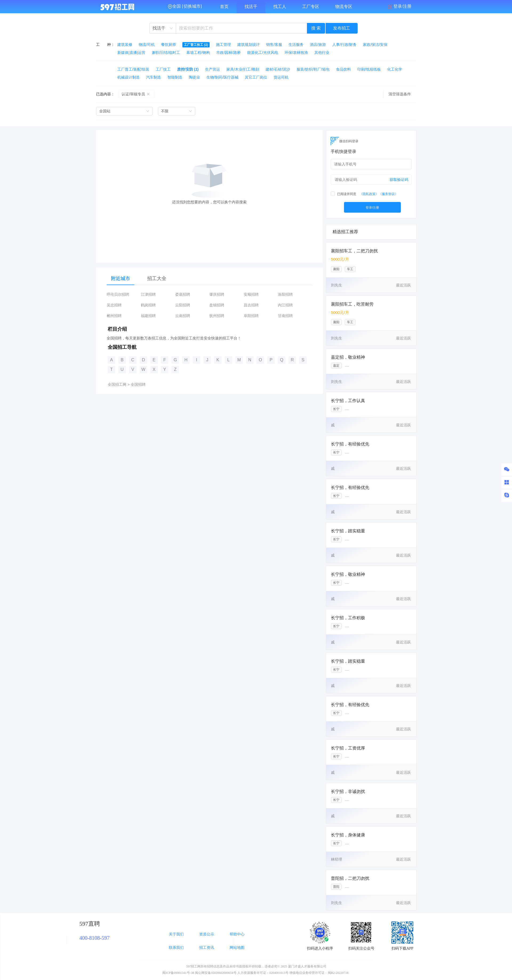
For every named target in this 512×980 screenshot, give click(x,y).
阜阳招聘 (251, 316)
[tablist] (209, 278)
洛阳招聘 (285, 295)
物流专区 (344, 7)
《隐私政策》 (369, 194)
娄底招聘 (183, 295)
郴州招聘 (114, 316)
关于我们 (176, 934)
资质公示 (207, 934)
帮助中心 (237, 934)
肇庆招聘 (217, 295)
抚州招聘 (217, 316)
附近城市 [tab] (121, 278)
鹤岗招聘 (148, 305)
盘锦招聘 (217, 305)
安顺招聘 (251, 295)
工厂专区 (311, 7)
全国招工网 (117, 384)
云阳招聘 (183, 305)
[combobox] (163, 28)
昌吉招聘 (251, 305)
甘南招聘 (285, 316)
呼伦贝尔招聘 (118, 295)
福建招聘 (148, 316)
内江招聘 (285, 305)
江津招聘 (148, 295)
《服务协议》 (388, 194)
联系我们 (176, 948)
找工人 (280, 7)
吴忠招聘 (114, 305)
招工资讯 (207, 948)
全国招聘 (138, 384)
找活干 (251, 7)
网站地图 (237, 948)
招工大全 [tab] (157, 278)
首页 (224, 7)
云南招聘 (183, 316)
